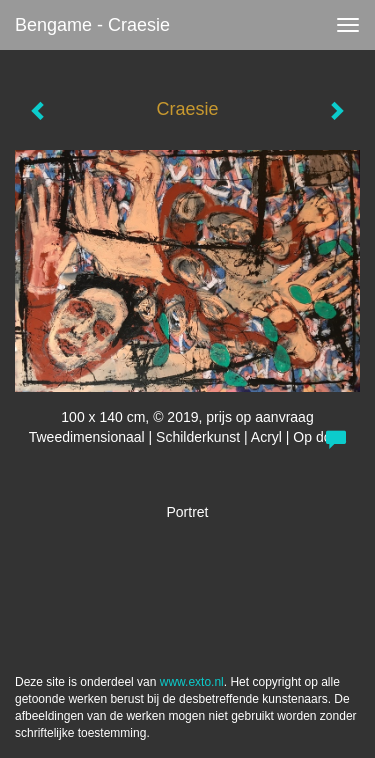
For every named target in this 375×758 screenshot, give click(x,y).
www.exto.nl (192, 682)
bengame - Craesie (92, 25)
